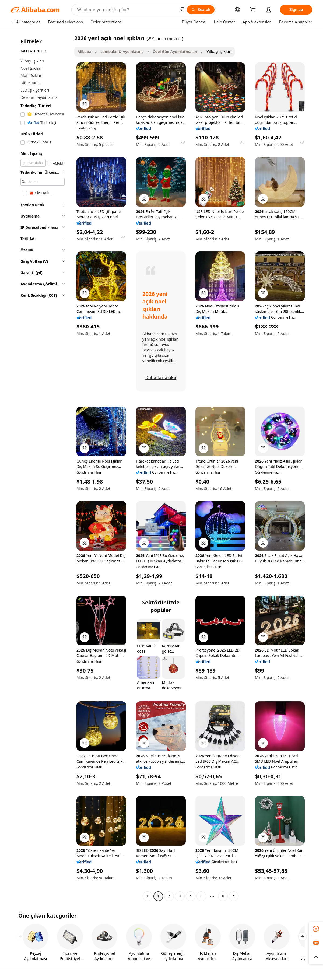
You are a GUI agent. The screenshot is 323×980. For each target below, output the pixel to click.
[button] (181, 10)
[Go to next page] (234, 896)
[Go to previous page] (148, 896)
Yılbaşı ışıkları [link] (219, 52)
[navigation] (41, 468)
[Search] (201, 10)
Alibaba (84, 52)
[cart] (254, 10)
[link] (316, 929)
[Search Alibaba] (125, 10)
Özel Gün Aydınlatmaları (175, 52)
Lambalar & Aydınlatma (122, 52)
